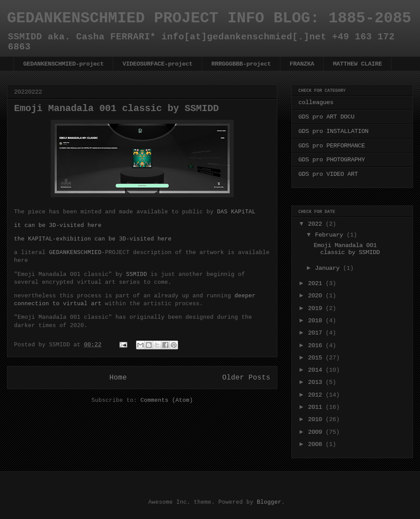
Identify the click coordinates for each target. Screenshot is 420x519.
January (329, 268)
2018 (317, 320)
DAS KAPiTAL (236, 212)
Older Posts (246, 377)
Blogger (269, 502)
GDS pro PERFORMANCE (332, 145)
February (331, 235)
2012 (317, 395)
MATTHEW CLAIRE (357, 64)
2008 (317, 444)
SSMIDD (136, 274)
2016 (317, 345)
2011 (317, 407)
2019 (317, 308)
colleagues (316, 102)
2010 (317, 419)
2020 (317, 295)
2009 (317, 432)
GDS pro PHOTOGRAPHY (332, 159)
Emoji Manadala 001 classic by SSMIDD (116, 109)
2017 (317, 333)
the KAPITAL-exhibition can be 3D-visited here (93, 239)
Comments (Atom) (167, 400)
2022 (317, 224)
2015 (317, 357)
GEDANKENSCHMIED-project (63, 64)
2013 (317, 382)
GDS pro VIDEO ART (328, 174)
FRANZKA (302, 64)
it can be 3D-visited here (58, 225)
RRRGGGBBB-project (241, 64)
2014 (317, 370)
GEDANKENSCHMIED (75, 252)
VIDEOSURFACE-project (157, 64)
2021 (317, 283)
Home (118, 377)
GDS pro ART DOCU (326, 117)
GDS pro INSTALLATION (333, 131)
